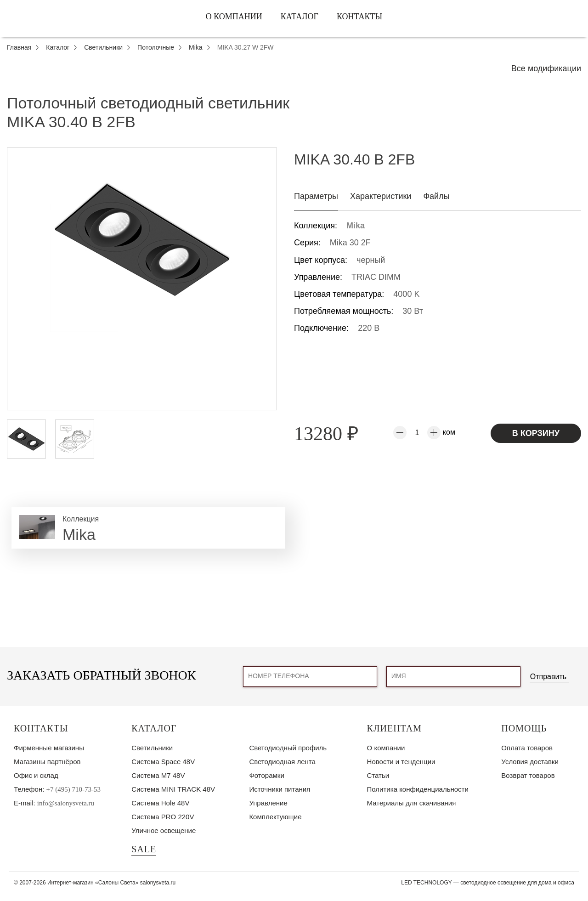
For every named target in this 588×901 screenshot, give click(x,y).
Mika (356, 226)
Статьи (378, 775)
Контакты (359, 17)
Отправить (548, 677)
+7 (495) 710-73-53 (73, 789)
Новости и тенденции (401, 762)
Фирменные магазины (49, 748)
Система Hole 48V (160, 803)
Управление (268, 803)
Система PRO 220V (163, 817)
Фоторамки (266, 775)
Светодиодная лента (282, 762)
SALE (144, 849)
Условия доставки (530, 762)
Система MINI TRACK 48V (173, 789)
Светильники (152, 748)
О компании (234, 17)
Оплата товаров (527, 748)
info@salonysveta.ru (66, 803)
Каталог (300, 17)
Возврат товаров (528, 775)
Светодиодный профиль (288, 748)
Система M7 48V (158, 775)
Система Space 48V (163, 762)
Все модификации (546, 68)
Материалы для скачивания (412, 803)
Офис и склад (36, 775)
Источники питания (280, 789)
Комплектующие (275, 817)
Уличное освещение (164, 830)
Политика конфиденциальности (418, 789)
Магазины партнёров (47, 762)
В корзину (536, 433)
